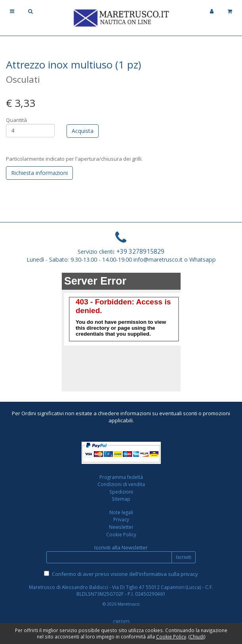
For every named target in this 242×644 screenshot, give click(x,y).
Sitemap (121, 499)
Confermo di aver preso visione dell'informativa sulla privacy (125, 574)
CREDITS (121, 622)
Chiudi (197, 636)
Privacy (121, 519)
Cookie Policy (121, 534)
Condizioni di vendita (121, 484)
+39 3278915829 (140, 251)
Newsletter (121, 527)
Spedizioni (121, 492)
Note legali (121, 512)
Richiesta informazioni (39, 173)
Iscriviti (184, 557)
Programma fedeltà (121, 477)
